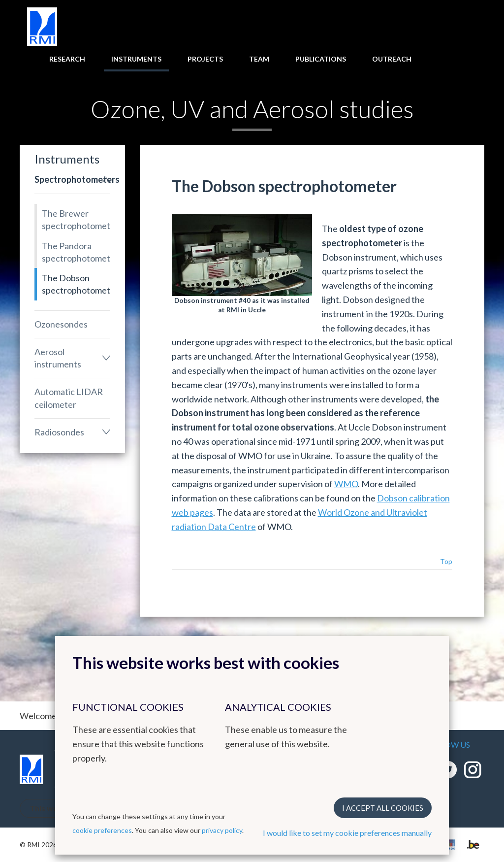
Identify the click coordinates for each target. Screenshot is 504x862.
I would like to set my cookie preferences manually (347, 833)
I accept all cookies (383, 808)
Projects (205, 59)
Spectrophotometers (72, 179)
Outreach (392, 59)
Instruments (136, 59)
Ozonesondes (61, 324)
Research (67, 59)
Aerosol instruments (58, 358)
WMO (346, 484)
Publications (321, 59)
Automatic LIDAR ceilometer (69, 398)
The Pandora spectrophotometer (76, 252)
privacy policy (222, 830)
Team (259, 59)
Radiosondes (59, 432)
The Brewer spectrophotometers (76, 219)
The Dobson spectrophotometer (76, 284)
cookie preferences (102, 830)
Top (446, 561)
